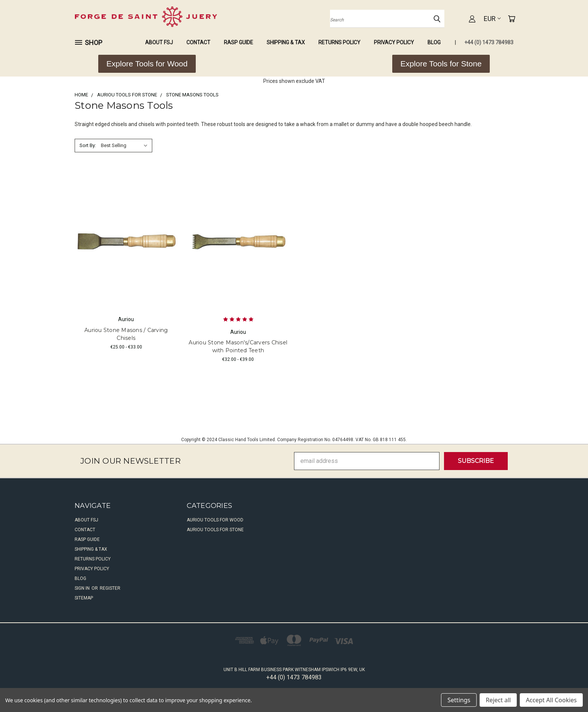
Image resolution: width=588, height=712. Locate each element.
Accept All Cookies (551, 700)
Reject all (498, 700)
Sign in (83, 588)
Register (110, 588)
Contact (198, 42)
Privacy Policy (394, 42)
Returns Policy (339, 42)
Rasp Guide (238, 42)
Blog (434, 42)
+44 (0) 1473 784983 (489, 42)
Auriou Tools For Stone (215, 530)
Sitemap (84, 598)
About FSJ (159, 42)
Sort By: (88, 145)
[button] (147, 64)
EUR (492, 19)
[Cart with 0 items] (511, 19)
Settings (459, 700)
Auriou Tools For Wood (215, 520)
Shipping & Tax (286, 42)
